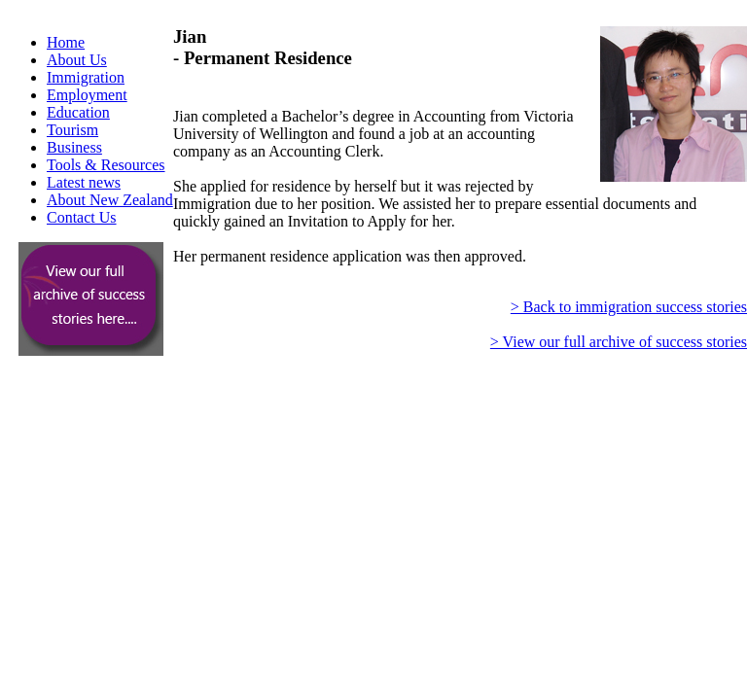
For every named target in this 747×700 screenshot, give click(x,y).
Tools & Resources (106, 165)
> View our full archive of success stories (619, 342)
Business (74, 147)
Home (66, 42)
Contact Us (82, 217)
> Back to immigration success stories (629, 307)
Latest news (84, 182)
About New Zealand (110, 200)
